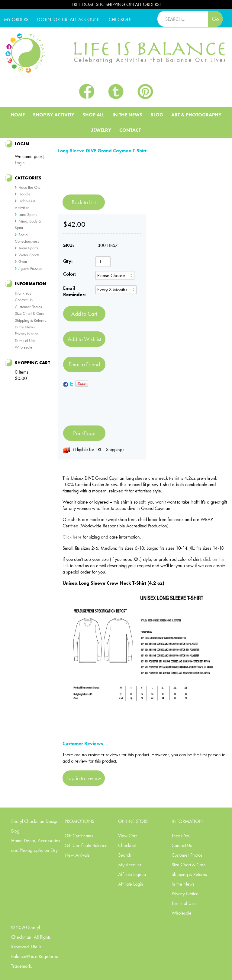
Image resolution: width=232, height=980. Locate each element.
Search (125, 855)
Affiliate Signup (132, 874)
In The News (127, 115)
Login (44, 19)
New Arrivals (77, 855)
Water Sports (29, 255)
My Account (129, 865)
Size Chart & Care (30, 313)
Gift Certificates (79, 836)
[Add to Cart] (84, 314)
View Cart (127, 836)
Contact (130, 130)
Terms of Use (25, 340)
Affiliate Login (131, 884)
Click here (72, 537)
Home (18, 115)
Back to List (84, 202)
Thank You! (24, 293)
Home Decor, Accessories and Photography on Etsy (36, 845)
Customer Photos (28, 307)
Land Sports (28, 214)
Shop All (93, 115)
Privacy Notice (27, 334)
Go (215, 19)
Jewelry (101, 130)
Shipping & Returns (30, 320)
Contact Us (24, 300)
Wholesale (24, 347)
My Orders (16, 19)
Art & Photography (196, 115)
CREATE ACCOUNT (81, 19)
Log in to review (84, 778)
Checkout (127, 845)
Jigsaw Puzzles (30, 268)
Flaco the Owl (30, 187)
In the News (25, 327)
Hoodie (24, 194)
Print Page (84, 433)
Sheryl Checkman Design (35, 821)
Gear (23, 261)
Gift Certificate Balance (86, 845)
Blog (157, 115)
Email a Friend (84, 364)
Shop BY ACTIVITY (54, 115)
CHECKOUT (120, 19)
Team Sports (28, 248)
